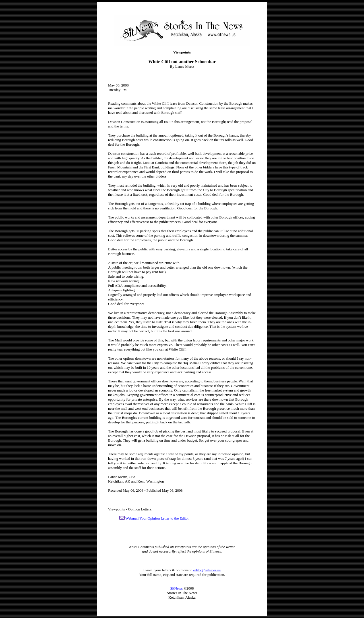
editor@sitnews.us (207, 570)
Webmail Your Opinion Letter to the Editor (157, 518)
